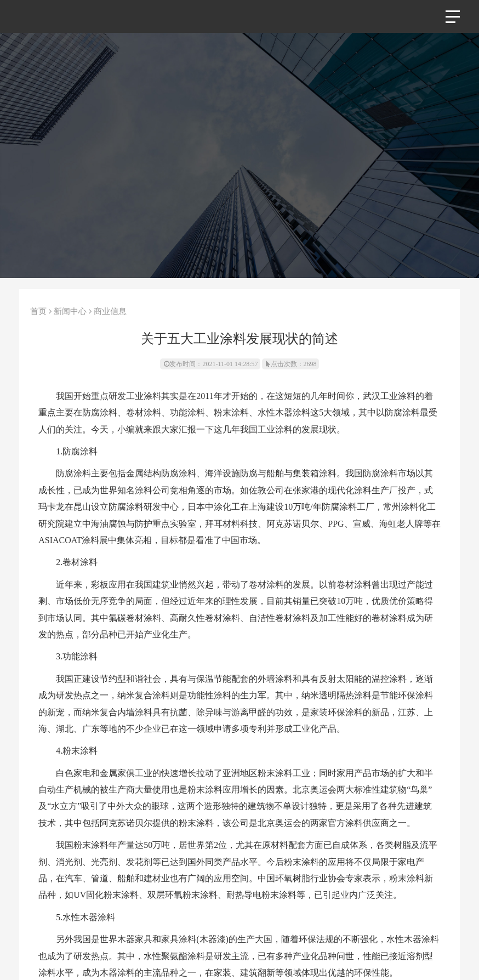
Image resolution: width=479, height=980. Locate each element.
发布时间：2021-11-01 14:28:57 (211, 364)
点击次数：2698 (291, 364)
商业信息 (110, 311)
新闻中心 (70, 311)
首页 (38, 311)
